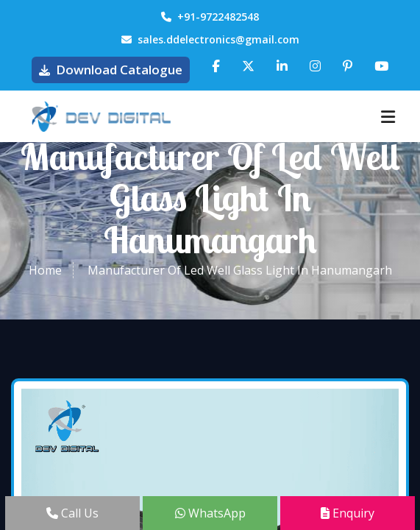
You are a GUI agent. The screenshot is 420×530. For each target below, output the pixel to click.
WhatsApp (210, 513)
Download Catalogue (111, 70)
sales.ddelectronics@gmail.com (210, 39)
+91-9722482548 (210, 17)
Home (45, 270)
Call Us (72, 513)
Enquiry (348, 513)
